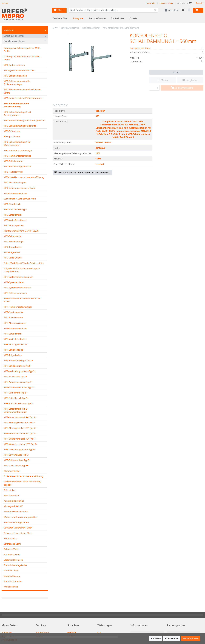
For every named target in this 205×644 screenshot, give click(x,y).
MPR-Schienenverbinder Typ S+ (19, 387)
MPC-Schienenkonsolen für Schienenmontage (17, 83)
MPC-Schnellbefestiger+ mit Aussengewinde (17, 114)
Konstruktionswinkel (14, 501)
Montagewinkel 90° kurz (16, 512)
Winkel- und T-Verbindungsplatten (21, 517)
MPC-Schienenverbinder (16, 193)
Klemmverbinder (12, 471)
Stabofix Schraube (13, 581)
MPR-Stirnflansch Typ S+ (16, 393)
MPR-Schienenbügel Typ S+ (17, 460)
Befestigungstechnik (14, 36)
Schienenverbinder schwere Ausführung (23, 476)
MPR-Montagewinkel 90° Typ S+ (19, 423)
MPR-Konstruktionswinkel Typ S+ (20, 417)
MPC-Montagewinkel (14, 226)
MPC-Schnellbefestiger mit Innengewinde (24, 120)
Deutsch (199, 3)
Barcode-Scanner (98, 18)
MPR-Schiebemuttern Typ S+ (18, 366)
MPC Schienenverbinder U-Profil (19, 188)
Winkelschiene (11, 587)
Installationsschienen (25, 41)
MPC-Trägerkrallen (13, 247)
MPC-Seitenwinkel (13, 236)
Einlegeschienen (12, 137)
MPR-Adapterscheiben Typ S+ (18, 382)
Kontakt (133, 18)
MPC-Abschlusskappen (15, 183)
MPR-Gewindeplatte (14, 312)
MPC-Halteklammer (13, 172)
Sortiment (9, 30)
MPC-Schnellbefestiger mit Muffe (20, 126)
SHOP (55, 28)
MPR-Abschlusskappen (15, 323)
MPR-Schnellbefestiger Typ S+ (18, 361)
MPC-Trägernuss (12, 252)
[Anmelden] (172, 10)
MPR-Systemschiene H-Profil (18, 288)
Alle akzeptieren (191, 638)
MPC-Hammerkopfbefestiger (18, 150)
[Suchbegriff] (111, 10)
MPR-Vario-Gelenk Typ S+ (16, 466)
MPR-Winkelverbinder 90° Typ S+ (20, 439)
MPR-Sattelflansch (13, 334)
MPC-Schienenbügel (14, 242)
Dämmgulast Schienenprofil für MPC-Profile (22, 50)
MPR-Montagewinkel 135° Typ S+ (20, 428)
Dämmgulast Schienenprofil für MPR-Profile (22, 58)
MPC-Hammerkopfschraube (17, 156)
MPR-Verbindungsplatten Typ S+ (20, 449)
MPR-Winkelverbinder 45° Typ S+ (20, 433)
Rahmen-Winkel (12, 549)
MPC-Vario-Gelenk (13, 258)
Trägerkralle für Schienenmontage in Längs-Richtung (22, 270)
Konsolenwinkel (12, 496)
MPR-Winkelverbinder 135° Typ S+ (20, 444)
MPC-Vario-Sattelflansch (15, 220)
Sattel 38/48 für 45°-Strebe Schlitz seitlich (24, 263)
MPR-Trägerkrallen (13, 355)
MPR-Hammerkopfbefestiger (18, 307)
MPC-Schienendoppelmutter (18, 167)
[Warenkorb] (196, 10)
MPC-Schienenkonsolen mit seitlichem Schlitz (22, 91)
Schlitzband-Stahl (12, 544)
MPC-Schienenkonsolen (15, 76)
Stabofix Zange (11, 571)
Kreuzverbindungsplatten (16, 522)
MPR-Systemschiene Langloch (18, 277)
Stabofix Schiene (12, 555)
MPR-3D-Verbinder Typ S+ (16, 455)
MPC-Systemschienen (14, 65)
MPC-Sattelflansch (13, 215)
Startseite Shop (61, 18)
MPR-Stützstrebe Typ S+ (15, 377)
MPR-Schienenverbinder (16, 328)
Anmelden (7, 632)
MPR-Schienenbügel (14, 350)
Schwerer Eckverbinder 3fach (18, 533)
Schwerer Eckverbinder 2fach (18, 528)
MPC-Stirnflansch (12, 204)
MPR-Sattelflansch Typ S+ (16, 398)
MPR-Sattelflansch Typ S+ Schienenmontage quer (16, 410)
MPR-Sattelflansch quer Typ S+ (19, 403)
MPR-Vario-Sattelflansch (15, 339)
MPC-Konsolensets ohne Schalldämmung (16, 105)
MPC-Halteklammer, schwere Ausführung (24, 177)
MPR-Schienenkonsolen (15, 293)
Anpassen (156, 638)
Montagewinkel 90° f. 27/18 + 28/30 (21, 231)
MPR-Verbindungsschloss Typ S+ (20, 371)
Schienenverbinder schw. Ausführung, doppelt (22, 483)
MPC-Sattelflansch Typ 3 (16, 209)
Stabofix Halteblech (13, 560)
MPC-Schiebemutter (14, 161)
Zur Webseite (118, 18)
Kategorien (79, 18)
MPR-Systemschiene (14, 282)
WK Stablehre (10, 538)
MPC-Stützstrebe (12, 131)
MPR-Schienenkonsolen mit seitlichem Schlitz (22, 300)
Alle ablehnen (172, 638)
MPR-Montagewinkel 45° (16, 344)
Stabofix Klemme (12, 576)
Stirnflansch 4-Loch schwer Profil (20, 199)
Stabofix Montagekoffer (15, 565)
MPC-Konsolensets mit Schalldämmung (23, 98)
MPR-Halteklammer (13, 318)
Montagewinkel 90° (13, 506)
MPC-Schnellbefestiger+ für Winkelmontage (17, 144)
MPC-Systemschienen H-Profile (19, 70)
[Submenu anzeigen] (46, 30)
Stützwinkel (9, 490)
